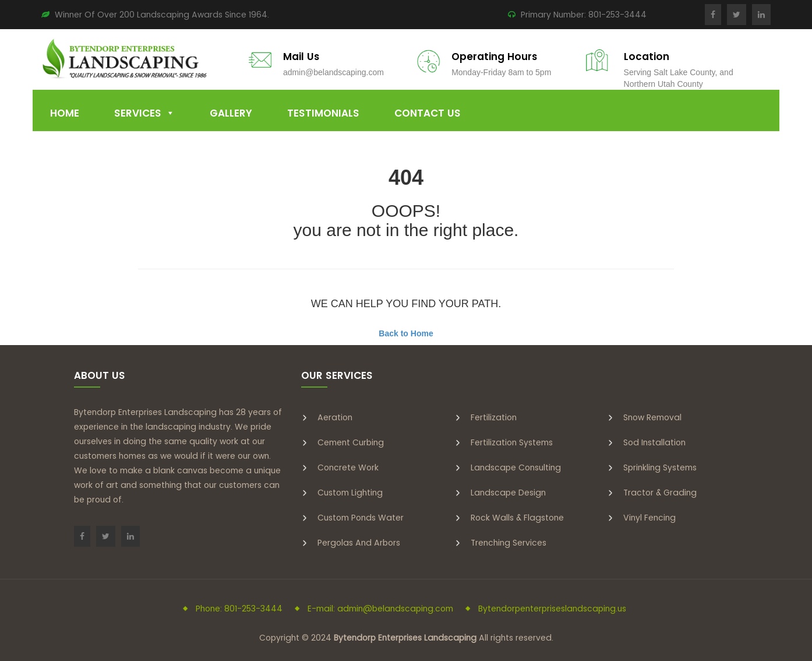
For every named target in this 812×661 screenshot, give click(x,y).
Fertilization (494, 417)
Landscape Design (508, 493)
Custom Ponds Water (361, 518)
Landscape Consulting (516, 467)
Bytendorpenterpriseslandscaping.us (552, 609)
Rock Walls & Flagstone (517, 518)
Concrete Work (348, 467)
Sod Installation (654, 442)
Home (65, 113)
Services (138, 113)
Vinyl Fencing (649, 518)
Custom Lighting (350, 493)
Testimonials (323, 113)
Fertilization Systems (512, 442)
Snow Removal (652, 417)
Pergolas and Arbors (359, 543)
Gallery (231, 113)
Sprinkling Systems (660, 467)
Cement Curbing (351, 442)
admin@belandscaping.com (333, 72)
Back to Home (406, 333)
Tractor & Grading (660, 493)
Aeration (335, 417)
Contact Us (428, 113)
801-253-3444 (617, 15)
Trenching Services (509, 543)
